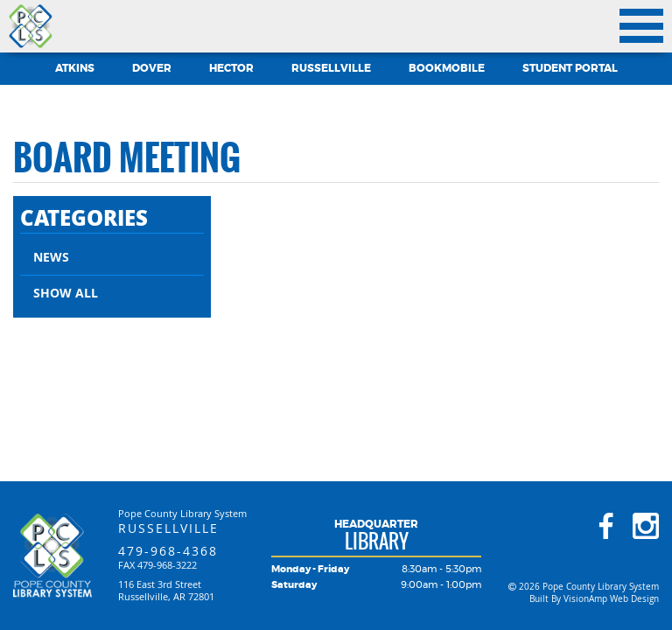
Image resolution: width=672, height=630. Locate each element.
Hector (231, 68)
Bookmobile (447, 68)
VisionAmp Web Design (611, 599)
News (51, 257)
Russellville (331, 68)
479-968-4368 (168, 551)
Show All (66, 293)
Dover (152, 68)
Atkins (75, 68)
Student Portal (570, 68)
